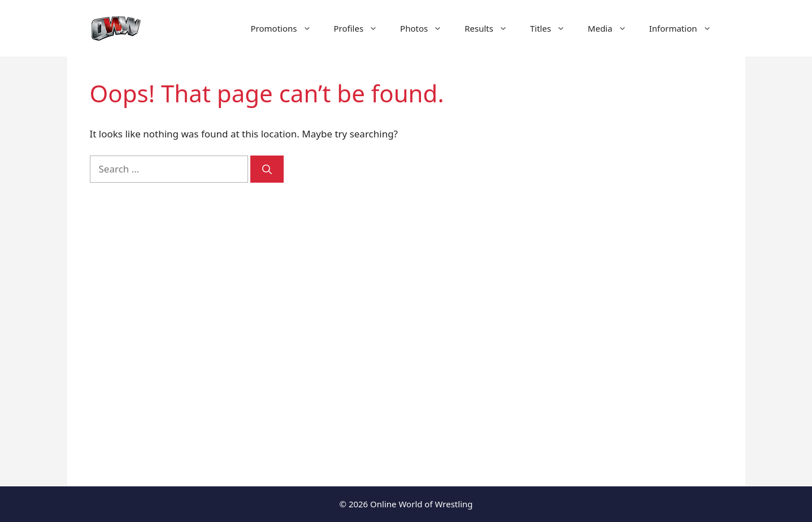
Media (613, 28)
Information (686, 28)
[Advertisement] (628, 271)
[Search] (267, 169)
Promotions (287, 28)
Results (492, 28)
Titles (553, 28)
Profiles (362, 28)
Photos (427, 28)
